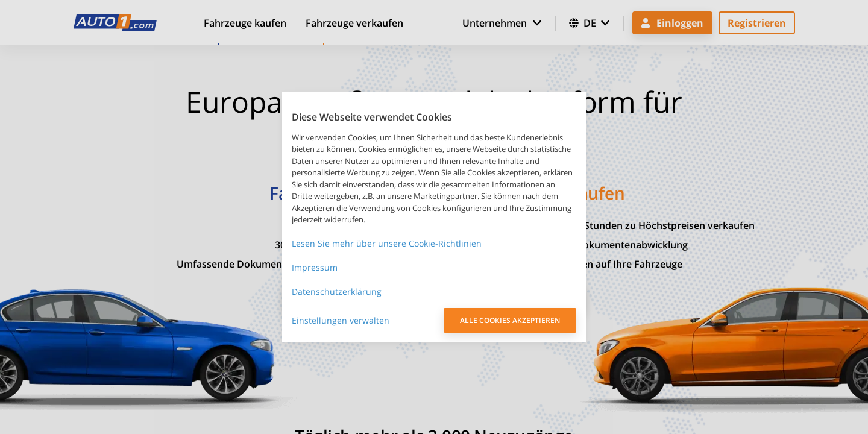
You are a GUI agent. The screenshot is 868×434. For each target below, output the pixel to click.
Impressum (315, 267)
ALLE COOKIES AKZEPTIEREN (510, 320)
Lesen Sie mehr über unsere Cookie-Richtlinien (387, 243)
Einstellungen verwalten (341, 320)
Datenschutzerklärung (337, 291)
